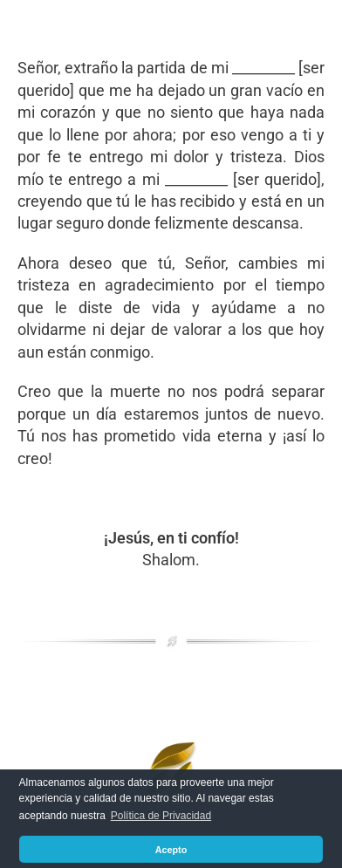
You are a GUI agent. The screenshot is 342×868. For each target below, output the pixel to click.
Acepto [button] (171, 850)
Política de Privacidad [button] (161, 816)
